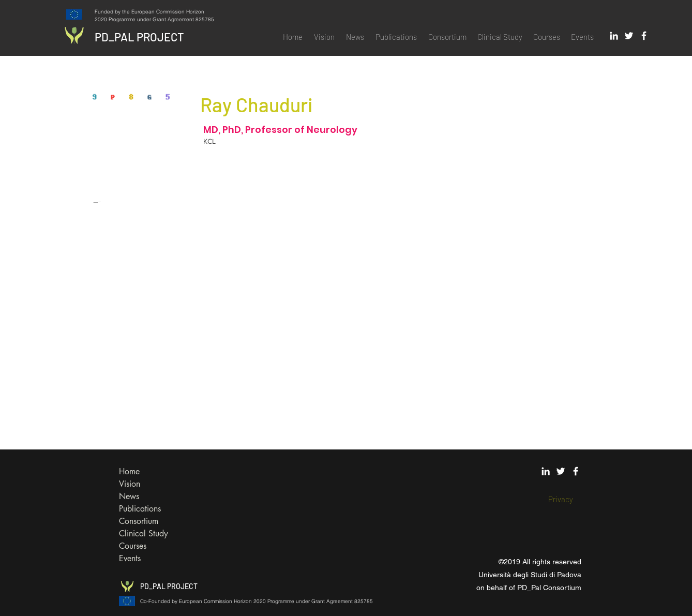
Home (129, 471)
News (129, 496)
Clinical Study (144, 534)
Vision (130, 484)
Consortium (139, 521)
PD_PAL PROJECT (139, 37)
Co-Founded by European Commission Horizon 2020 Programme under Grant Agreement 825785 (257, 601)
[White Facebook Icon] (644, 36)
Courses (133, 546)
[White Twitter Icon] (629, 36)
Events (130, 558)
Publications (140, 509)
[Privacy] (561, 499)
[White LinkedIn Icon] (614, 36)
